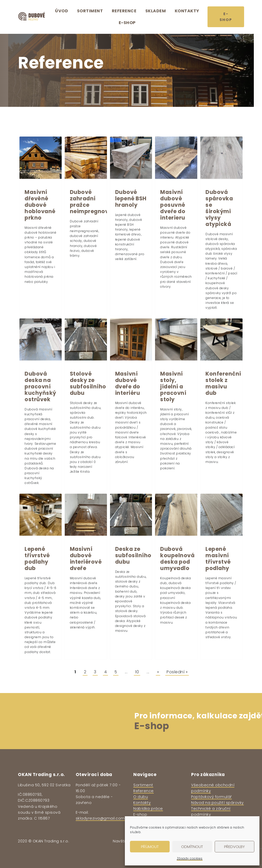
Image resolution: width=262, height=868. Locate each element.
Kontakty (187, 11)
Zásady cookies (190, 858)
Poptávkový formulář (211, 797)
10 (137, 672)
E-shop (127, 23)
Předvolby (234, 847)
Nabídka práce (148, 809)
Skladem (156, 11)
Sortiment (90, 11)
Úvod (62, 11)
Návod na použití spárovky (217, 803)
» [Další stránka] (158, 672)
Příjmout (150, 847)
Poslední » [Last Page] (177, 672)
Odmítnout (192, 847)
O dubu (141, 797)
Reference (124, 11)
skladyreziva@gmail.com (100, 818)
